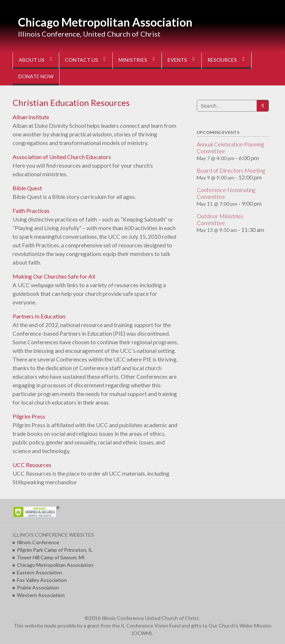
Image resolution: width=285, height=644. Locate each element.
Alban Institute (31, 117)
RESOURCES (222, 60)
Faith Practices (31, 211)
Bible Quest (27, 188)
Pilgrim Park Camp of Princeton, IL (55, 550)
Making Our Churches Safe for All (54, 276)
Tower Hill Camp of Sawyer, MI (51, 557)
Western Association (41, 595)
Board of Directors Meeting (231, 170)
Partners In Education (39, 316)
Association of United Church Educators (62, 157)
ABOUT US (32, 60)
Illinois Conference (38, 542)
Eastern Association (39, 572)
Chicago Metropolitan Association (105, 22)
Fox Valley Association (42, 580)
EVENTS (177, 60)
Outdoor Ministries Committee (220, 219)
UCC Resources (32, 465)
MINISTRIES (133, 60)
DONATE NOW (36, 76)
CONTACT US (81, 60)
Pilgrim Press (29, 416)
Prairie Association (38, 587)
